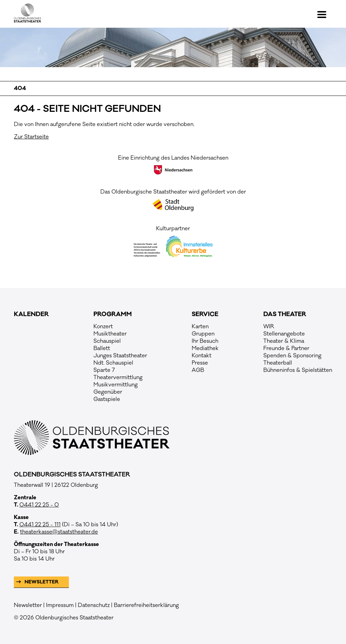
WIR (269, 327)
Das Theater (285, 314)
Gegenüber (108, 392)
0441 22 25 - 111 (40, 525)
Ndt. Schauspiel (113, 363)
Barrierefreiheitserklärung (146, 605)
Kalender (31, 314)
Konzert (103, 327)
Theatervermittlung (118, 377)
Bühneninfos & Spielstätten (298, 370)
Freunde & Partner (286, 348)
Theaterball (278, 363)
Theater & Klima (284, 341)
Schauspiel (107, 341)
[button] (325, 15)
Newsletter (41, 582)
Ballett (102, 348)
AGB (198, 370)
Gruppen (203, 334)
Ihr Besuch (205, 341)
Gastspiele (107, 399)
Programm (113, 314)
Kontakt (202, 356)
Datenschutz (94, 605)
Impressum (60, 605)
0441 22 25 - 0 (39, 505)
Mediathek (205, 348)
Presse (200, 363)
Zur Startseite (31, 137)
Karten (200, 327)
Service (205, 314)
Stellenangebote (284, 334)
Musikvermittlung (116, 385)
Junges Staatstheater (120, 356)
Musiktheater (110, 334)
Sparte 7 (104, 370)
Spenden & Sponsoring (292, 356)
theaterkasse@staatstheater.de (59, 532)
